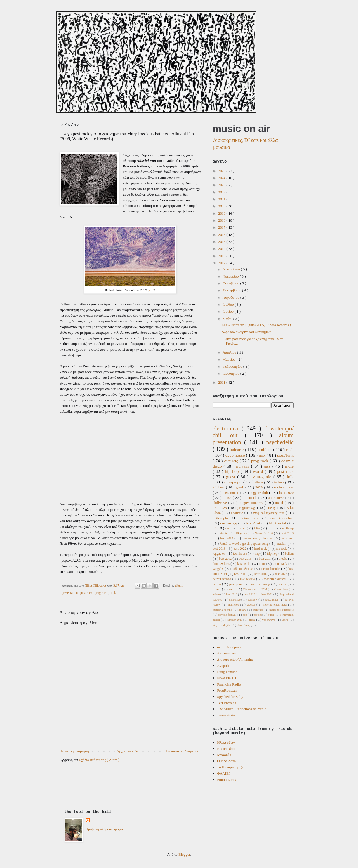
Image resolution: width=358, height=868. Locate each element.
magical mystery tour (269, 513)
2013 (222, 256)
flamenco (234, 605)
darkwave (235, 600)
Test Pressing (227, 703)
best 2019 (250, 594)
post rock (87, 593)
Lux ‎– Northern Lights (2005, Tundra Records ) (256, 325)
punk (271, 615)
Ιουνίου (229, 311)
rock (113, 593)
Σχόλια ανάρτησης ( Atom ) (99, 760)
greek (241, 487)
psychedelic (280, 442)
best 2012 (226, 559)
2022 (222, 192)
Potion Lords (227, 780)
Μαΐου (228, 319)
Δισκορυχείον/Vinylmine (235, 659)
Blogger (184, 854)
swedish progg (261, 584)
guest (232, 477)
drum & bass (222, 564)
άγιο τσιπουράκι (229, 647)
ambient (266, 450)
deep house (236, 455)
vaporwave (269, 620)
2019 (222, 213)
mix (263, 455)
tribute (217, 589)
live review (248, 579)
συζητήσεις (244, 625)
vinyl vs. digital (222, 625)
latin (257, 528)
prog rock (102, 593)
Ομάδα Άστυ (226, 761)
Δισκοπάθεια (226, 653)
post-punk (236, 584)
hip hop (233, 471)
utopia (224, 533)
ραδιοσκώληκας (243, 569)
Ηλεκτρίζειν (226, 742)
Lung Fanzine (227, 672)
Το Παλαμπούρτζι (230, 767)
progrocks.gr (247, 508)
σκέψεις (232, 461)
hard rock (261, 549)
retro (262, 564)
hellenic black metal (275, 605)
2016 (222, 235)
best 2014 (227, 538)
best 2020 (286, 493)
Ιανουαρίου (231, 373)
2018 (222, 220)
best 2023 (281, 574)
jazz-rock (281, 549)
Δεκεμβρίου (232, 269)
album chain (281, 589)
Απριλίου (230, 352)
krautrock (250, 498)
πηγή (151, 290)
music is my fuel (282, 518)
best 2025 (220, 508)
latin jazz (288, 538)
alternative (277, 498)
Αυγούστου (231, 297)
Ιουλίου (229, 304)
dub (228, 528)
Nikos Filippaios (96, 586)
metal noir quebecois (282, 610)
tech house (240, 554)
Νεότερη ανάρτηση (75, 751)
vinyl (285, 620)
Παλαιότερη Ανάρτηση (182, 751)
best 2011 (241, 574)
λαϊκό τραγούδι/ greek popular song (245, 544)
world (259, 471)
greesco (251, 605)
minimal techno (250, 518)
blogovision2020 (252, 503)
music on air (241, 128)
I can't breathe (271, 569)
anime (216, 594)
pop (245, 615)
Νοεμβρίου (231, 276)
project (258, 615)
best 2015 (246, 559)
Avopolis (224, 666)
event (243, 528)
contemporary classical (258, 538)
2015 (222, 242)
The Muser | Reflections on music (242, 709)
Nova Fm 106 (264, 533)
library (242, 610)
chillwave (220, 503)
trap (257, 554)
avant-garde (262, 477)
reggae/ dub (260, 493)
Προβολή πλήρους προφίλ (105, 829)
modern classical (275, 579)
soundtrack (280, 564)
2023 (222, 185)
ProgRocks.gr (227, 690)
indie (289, 466)
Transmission (227, 715)
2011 (222, 382)
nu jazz (243, 466)
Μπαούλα (224, 755)
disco (260, 482)
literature (258, 610)
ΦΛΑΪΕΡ (224, 773)
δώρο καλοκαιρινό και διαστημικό (246, 332)
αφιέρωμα (234, 482)
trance (283, 584)
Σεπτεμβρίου (232, 290)
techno (280, 482)
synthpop (288, 528)
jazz (268, 466)
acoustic (237, 513)
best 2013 (287, 533)
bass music (231, 493)
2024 (222, 178)
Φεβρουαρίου (233, 367)
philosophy (221, 518)
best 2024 (254, 523)
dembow (253, 600)
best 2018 (220, 549)
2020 (222, 206)
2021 (222, 199)
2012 (222, 263)
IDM (264, 589)
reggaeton (219, 554)
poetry (272, 508)
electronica (227, 428)
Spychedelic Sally (230, 697)
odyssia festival (228, 615)
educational (272, 600)
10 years (242, 533)
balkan (289, 554)
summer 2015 (235, 620)
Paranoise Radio (229, 684)
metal (280, 503)
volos (233, 589)
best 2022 (240, 549)
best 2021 (267, 594)
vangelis (219, 569)
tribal (253, 620)
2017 (222, 227)
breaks (284, 559)
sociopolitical (284, 487)
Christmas (249, 589)
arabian (282, 544)
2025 (222, 171)
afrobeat (219, 487)
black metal (278, 523)
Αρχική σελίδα (127, 751)
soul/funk (285, 455)
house (228, 498)
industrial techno (223, 610)
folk (290, 477)
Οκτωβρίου (231, 283)
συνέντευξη (229, 523)
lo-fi (271, 528)
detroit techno (222, 579)
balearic (237, 450)
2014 (222, 249)
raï (215, 528)
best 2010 (232, 594)
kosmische (245, 564)
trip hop (273, 554)
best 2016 (261, 574)
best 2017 (265, 559)
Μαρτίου (230, 359)
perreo (217, 584)
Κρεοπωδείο (226, 749)
